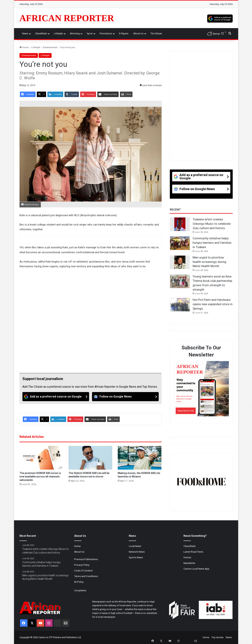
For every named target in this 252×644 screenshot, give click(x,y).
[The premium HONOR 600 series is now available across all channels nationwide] (41, 458)
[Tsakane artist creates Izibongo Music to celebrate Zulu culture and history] (180, 224)
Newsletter (189, 563)
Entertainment (50, 47)
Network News (137, 552)
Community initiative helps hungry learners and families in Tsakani (212, 243)
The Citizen (156, 33)
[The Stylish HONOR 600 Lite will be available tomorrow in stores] (90, 458)
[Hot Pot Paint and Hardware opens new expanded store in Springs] (180, 305)
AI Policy (79, 582)
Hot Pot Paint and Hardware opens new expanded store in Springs (213, 304)
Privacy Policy (82, 565)
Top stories (217, 637)
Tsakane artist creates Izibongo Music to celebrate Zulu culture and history (212, 224)
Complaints (80, 590)
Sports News (136, 557)
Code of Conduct (83, 570)
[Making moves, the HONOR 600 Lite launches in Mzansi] (140, 458)
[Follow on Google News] (125, 397)
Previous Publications (86, 559)
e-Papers (124, 33)
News (25, 33)
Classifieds (41, 33)
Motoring (75, 33)
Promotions (106, 33)
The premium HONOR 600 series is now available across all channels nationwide (40, 477)
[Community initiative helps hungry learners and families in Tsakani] (180, 243)
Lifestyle (58, 33)
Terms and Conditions (86, 576)
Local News (135, 546)
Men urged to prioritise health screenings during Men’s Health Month (209, 262)
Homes (187, 557)
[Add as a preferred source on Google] (220, 18)
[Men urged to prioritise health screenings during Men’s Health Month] (180, 262)
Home (24, 47)
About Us (138, 33)
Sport (90, 33)
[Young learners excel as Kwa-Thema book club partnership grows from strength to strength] (180, 281)
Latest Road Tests (193, 552)
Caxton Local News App (196, 569)
